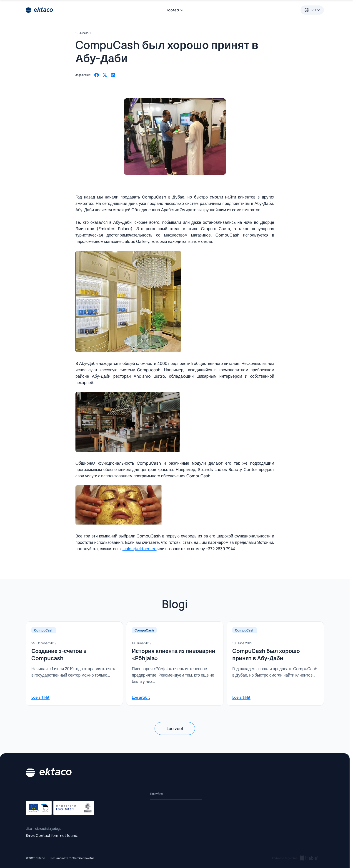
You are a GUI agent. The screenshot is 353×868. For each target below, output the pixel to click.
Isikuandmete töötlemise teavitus (72, 858)
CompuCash (44, 630)
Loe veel (175, 728)
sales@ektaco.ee (140, 549)
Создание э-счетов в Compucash (59, 654)
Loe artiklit (40, 697)
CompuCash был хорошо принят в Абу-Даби (266, 654)
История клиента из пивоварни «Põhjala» (174, 654)
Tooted (175, 10)
